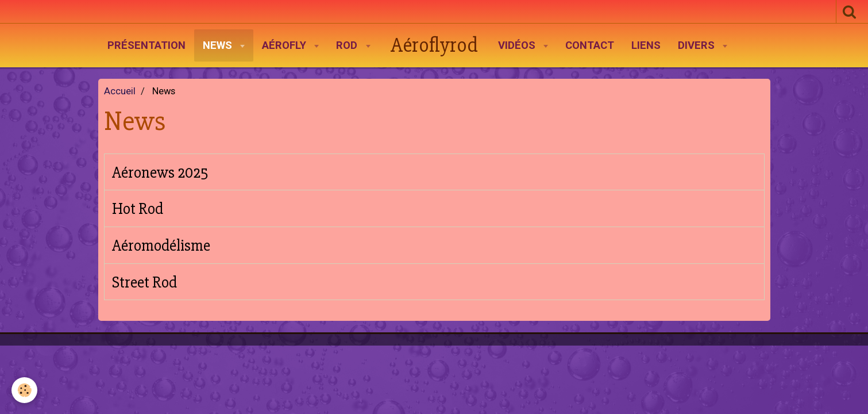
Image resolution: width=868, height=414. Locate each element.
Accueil (120, 91)
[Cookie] (24, 390)
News (219, 45)
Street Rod (144, 282)
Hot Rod (138, 209)
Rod (348, 45)
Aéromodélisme (161, 246)
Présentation (146, 45)
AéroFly (286, 45)
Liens (646, 45)
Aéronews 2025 (160, 172)
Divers (698, 45)
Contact (590, 45)
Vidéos (518, 45)
